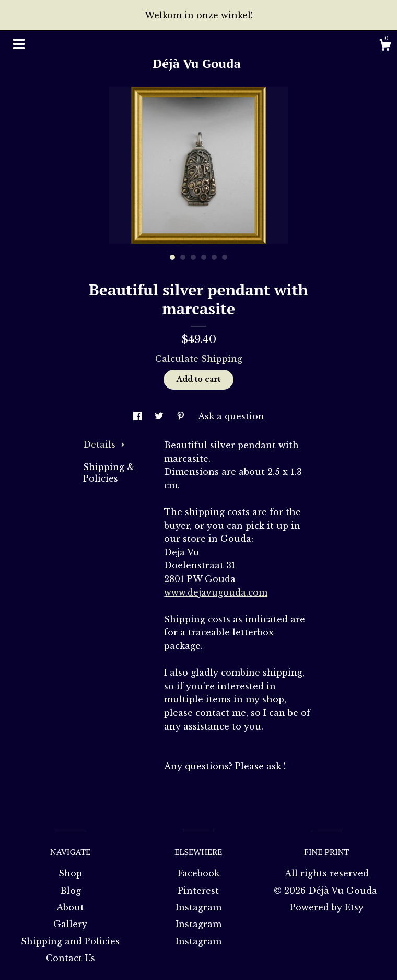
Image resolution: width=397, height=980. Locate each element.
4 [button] (204, 257)
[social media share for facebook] (139, 416)
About (70, 907)
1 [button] (172, 257)
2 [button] (183, 257)
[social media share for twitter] (160, 416)
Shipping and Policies (70, 941)
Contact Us (71, 958)
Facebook (198, 873)
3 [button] (193, 257)
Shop (70, 873)
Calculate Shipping (199, 359)
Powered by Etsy (327, 907)
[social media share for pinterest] (182, 416)
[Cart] (385, 47)
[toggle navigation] (19, 44)
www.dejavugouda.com (216, 592)
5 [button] (214, 257)
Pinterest (198, 891)
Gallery (70, 924)
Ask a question (231, 416)
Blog (71, 891)
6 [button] (225, 257)
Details (104, 445)
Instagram (198, 907)
